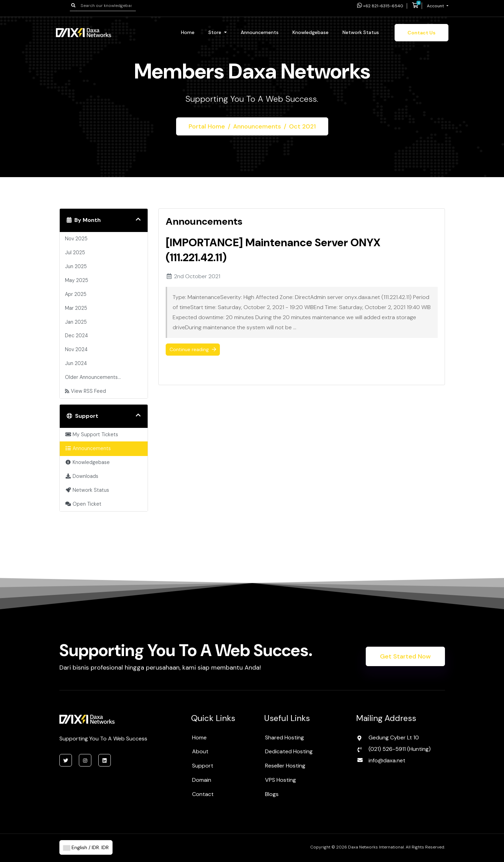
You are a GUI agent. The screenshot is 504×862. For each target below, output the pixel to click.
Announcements (260, 32)
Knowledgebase (311, 32)
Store (216, 32)
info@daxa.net (387, 760)
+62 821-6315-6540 (380, 6)
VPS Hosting (280, 780)
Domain (202, 780)
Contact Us (422, 33)
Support (203, 766)
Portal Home (206, 126)
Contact (203, 794)
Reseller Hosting (285, 766)
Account (436, 6)
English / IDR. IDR (86, 847)
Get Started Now (405, 656)
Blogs (272, 794)
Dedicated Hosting (289, 751)
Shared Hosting (284, 737)
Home (188, 32)
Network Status (361, 32)
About (200, 751)
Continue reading (193, 349)
